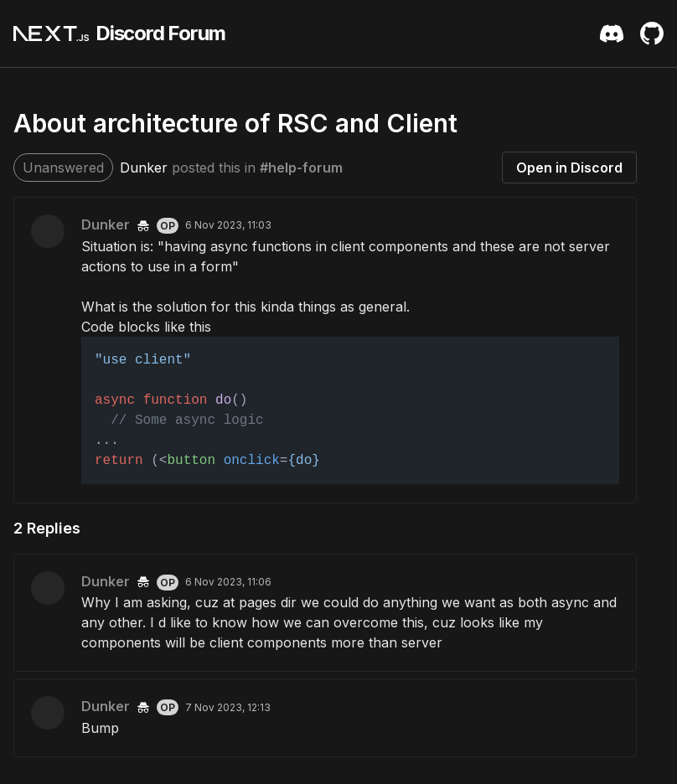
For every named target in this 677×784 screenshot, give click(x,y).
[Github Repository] (652, 34)
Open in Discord (569, 168)
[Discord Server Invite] (612, 34)
